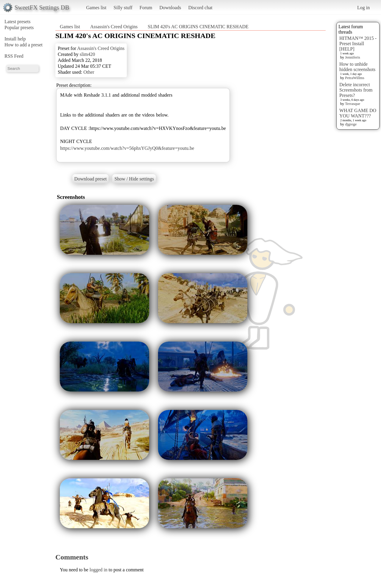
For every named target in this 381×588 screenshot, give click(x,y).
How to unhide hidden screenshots (357, 67)
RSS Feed (14, 56)
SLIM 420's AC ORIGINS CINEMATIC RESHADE (198, 27)
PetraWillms (355, 78)
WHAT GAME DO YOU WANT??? (358, 113)
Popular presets (19, 27)
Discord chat (200, 8)
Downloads (170, 8)
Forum (146, 8)
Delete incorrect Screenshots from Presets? (356, 90)
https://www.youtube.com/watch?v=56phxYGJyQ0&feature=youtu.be (127, 148)
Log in (363, 8)
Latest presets (18, 22)
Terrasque (353, 104)
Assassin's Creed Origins (114, 27)
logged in (99, 570)
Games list (96, 8)
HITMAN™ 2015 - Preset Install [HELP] (358, 44)
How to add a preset (24, 45)
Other (89, 72)
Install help (15, 39)
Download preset (91, 179)
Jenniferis (353, 57)
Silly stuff (123, 8)
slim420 (88, 54)
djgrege (351, 124)
